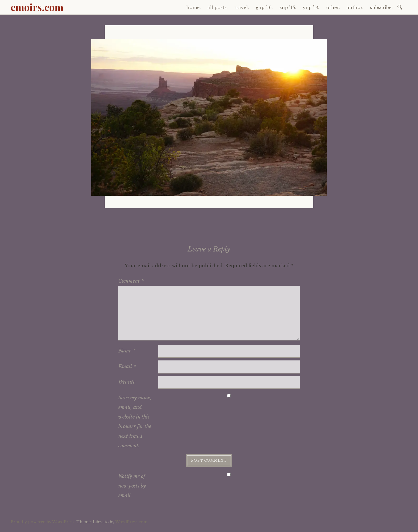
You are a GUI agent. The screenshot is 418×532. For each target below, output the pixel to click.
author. (355, 7)
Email (127, 367)
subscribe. (381, 7)
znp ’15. (288, 7)
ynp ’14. (311, 7)
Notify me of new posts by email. (132, 486)
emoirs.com (37, 7)
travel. (242, 7)
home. (194, 7)
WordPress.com (131, 522)
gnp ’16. (264, 7)
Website (127, 382)
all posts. (218, 7)
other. (333, 7)
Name (127, 351)
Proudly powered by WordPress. (43, 522)
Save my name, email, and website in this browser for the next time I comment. (135, 422)
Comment (131, 281)
